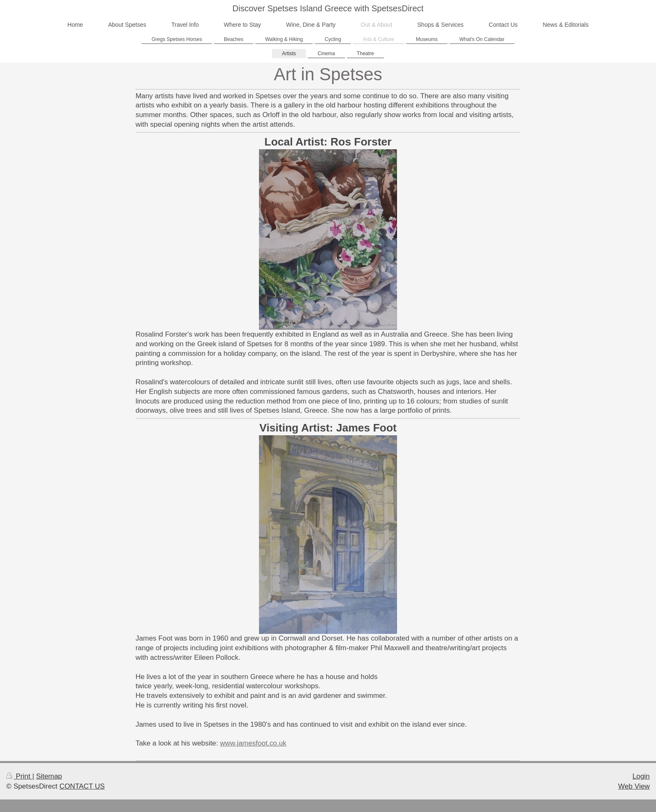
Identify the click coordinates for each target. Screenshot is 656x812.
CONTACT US (82, 786)
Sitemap (49, 776)
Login (641, 776)
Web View (634, 786)
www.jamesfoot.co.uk (253, 743)
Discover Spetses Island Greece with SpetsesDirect (328, 8)
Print (19, 776)
